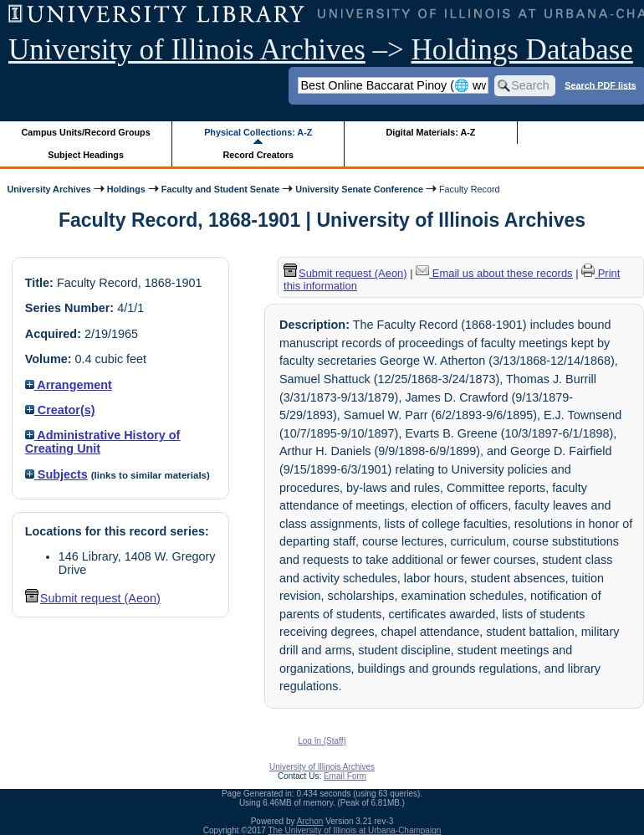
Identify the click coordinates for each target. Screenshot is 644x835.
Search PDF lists (600, 85)
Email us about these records (494, 273)
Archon (310, 821)
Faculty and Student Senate (220, 189)
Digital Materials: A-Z (430, 132)
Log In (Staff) (322, 741)
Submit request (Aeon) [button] (93, 598)
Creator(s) (60, 410)
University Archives (49, 189)
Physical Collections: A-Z (258, 132)
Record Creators (258, 155)
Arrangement (69, 385)
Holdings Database (522, 50)
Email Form (345, 776)
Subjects (56, 474)
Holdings (126, 189)
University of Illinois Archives (187, 50)
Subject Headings (86, 155)
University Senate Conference (359, 189)
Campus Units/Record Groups (86, 132)
